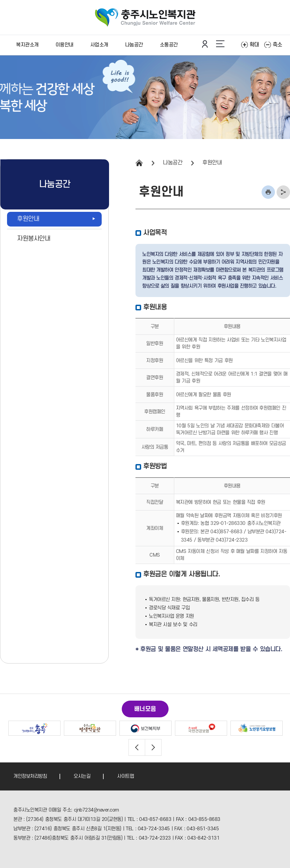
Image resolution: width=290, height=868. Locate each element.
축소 (277, 45)
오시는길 (82, 776)
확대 (254, 45)
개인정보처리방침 (30, 776)
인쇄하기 (268, 192)
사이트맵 (125, 776)
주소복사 (283, 192)
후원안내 (212, 163)
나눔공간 (173, 163)
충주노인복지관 (145, 17)
